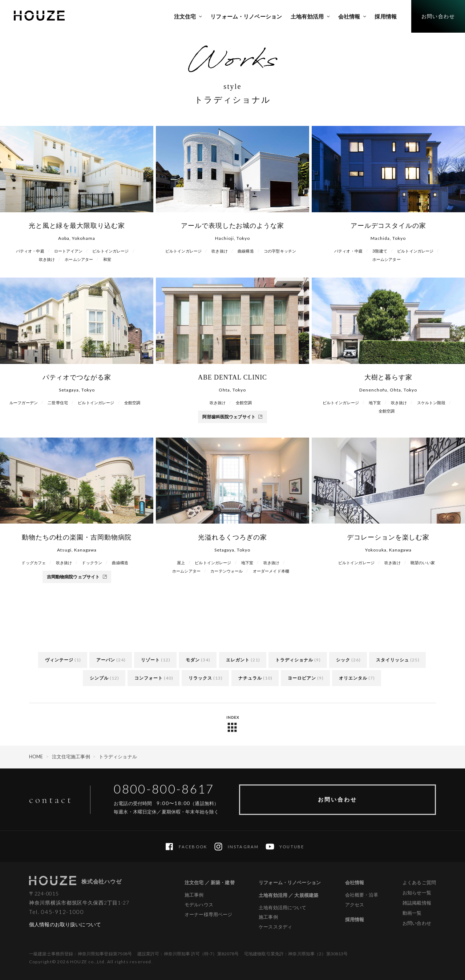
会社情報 (355, 882)
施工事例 (194, 895)
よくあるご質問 (419, 882)
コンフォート (149, 678)
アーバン (106, 660)
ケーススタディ (275, 927)
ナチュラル (250, 678)
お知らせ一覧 (417, 893)
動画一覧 (412, 913)
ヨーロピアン (302, 678)
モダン (193, 660)
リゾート (150, 660)
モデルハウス (199, 905)
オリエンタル (353, 678)
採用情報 (355, 919)
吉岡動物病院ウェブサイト (77, 577)
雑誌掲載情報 (417, 903)
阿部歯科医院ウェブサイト (232, 417)
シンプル (99, 678)
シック (343, 660)
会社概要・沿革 (362, 895)
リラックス (200, 678)
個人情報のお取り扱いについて (65, 924)
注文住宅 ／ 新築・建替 (210, 882)
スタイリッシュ (393, 660)
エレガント (238, 660)
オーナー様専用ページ (208, 915)
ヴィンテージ (59, 660)
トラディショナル (294, 660)
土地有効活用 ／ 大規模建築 (288, 895)
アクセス (355, 905)
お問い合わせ (337, 799)
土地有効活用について (282, 908)
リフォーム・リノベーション (290, 882)
